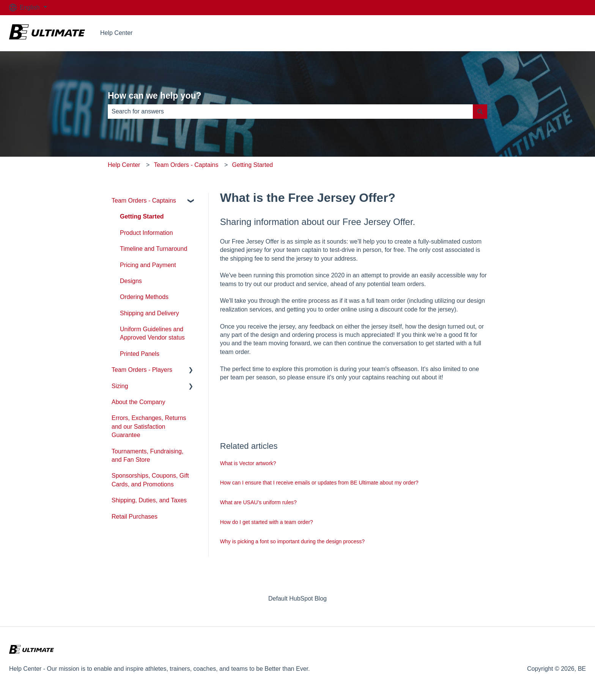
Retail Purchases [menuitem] (135, 517)
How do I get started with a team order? (267, 522)
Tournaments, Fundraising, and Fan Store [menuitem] (147, 455)
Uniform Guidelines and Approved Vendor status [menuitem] (152, 333)
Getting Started (253, 165)
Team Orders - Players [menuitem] (142, 370)
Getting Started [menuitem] (142, 216)
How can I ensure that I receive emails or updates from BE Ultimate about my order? (319, 483)
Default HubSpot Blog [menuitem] (297, 599)
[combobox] (290, 112)
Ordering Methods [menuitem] (144, 297)
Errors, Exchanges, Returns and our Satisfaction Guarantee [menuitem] (149, 426)
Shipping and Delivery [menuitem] (150, 313)
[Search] (480, 112)
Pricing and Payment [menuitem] (148, 265)
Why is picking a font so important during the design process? (292, 541)
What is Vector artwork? (248, 463)
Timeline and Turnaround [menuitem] (153, 249)
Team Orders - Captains (186, 165)
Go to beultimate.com (549, 33)
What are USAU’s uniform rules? (258, 502)
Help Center (116, 33)
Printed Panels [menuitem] (140, 354)
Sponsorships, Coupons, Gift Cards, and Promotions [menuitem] (150, 480)
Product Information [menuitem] (146, 233)
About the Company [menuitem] (138, 402)
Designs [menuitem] (131, 281)
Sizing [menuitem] (120, 386)
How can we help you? (155, 96)
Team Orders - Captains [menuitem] (144, 201)
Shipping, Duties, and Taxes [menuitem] (149, 500)
